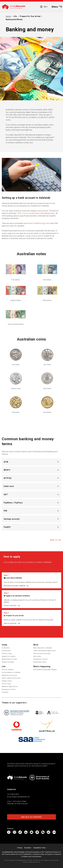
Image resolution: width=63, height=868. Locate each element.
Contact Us (11, 789)
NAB (42, 213)
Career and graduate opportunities (45, 651)
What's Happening (42, 666)
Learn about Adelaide (14, 578)
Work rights (37, 656)
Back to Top (56, 540)
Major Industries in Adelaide (43, 648)
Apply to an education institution (18, 596)
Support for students (9, 656)
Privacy (20, 848)
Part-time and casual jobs (42, 654)
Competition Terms (39, 848)
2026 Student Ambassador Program (45, 670)
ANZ (19, 213)
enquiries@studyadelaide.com (19, 797)
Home (8, 16)
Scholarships (6, 651)
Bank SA (31, 223)
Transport (5, 692)
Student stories (7, 681)
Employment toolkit (40, 662)
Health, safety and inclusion (11, 678)
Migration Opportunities (10, 686)
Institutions (6, 648)
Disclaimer (28, 848)
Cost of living (6, 684)
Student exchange (8, 662)
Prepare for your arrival (30, 16)
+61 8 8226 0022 (13, 794)
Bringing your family (9, 689)
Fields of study (7, 654)
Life (15, 16)
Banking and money (14, 19)
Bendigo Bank (44, 223)
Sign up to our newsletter (32, 817)
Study (4, 645)
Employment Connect (41, 659)
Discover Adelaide (8, 670)
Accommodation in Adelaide (11, 672)
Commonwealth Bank (31, 213)
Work (36, 645)
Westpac (51, 213)
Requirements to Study (9, 659)
